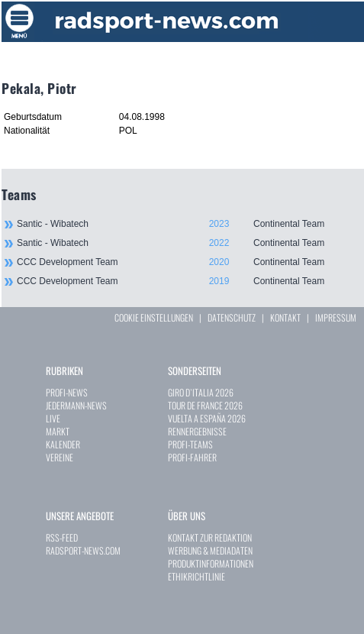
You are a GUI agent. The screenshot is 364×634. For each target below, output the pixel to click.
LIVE (53, 418)
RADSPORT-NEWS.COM (83, 550)
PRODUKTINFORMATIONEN (211, 563)
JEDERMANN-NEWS (76, 405)
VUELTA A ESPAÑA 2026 (207, 418)
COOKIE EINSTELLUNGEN (154, 317)
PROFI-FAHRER (192, 457)
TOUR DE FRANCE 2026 (205, 405)
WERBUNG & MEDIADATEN (210, 550)
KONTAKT (285, 317)
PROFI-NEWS (67, 392)
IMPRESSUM (336, 317)
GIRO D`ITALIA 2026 (201, 392)
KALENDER (63, 444)
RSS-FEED (62, 537)
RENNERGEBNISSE (197, 431)
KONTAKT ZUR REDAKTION (210, 537)
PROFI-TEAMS (190, 444)
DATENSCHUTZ (232, 317)
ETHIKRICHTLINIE (196, 576)
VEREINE (60, 457)
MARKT (58, 431)
